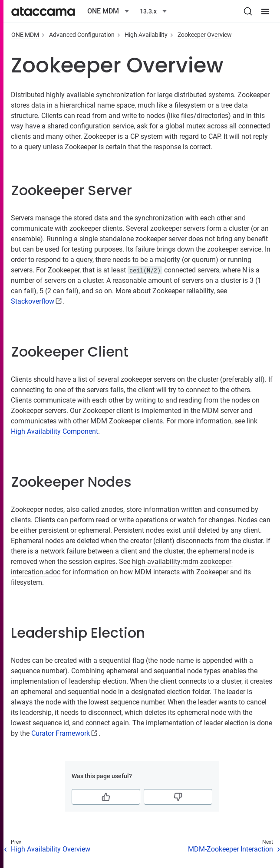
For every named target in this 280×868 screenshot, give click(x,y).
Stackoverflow (33, 301)
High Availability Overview (51, 849)
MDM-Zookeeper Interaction (231, 849)
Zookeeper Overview (205, 35)
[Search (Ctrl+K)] (248, 11)
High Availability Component (54, 431)
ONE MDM (25, 35)
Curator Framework (61, 733)
